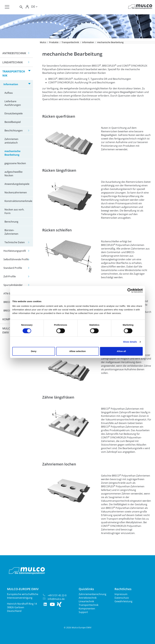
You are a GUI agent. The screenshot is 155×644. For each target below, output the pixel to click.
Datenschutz (122, 598)
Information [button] (11, 84)
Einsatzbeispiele (14, 113)
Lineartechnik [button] (13, 62)
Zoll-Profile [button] (10, 276)
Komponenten (87, 609)
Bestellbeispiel (13, 122)
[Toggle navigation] (7, 7)
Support (83, 612)
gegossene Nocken (15, 163)
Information (88, 42)
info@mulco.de (56, 599)
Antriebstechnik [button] (14, 53)
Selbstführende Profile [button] (16, 259)
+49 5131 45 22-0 (57, 595)
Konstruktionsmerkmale (18, 201)
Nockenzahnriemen (16, 192)
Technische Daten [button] (15, 242)
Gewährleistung (123, 601)
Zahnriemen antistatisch (11, 141)
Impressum (121, 594)
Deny (34, 351)
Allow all (121, 351)
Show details (130, 342)
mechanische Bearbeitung (12, 153)
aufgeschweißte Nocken (13, 174)
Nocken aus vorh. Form (14, 211)
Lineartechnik (86, 601)
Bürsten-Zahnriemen (11, 232)
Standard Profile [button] (13, 268)
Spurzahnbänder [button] (13, 285)
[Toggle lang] (34, 7)
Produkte (54, 42)
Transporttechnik (70, 42)
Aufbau (9, 93)
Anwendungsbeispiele (17, 184)
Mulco (43, 42)
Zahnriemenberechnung (92, 594)
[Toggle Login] (27, 7)
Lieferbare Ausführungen (13, 103)
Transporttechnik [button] (14, 73)
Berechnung (11, 222)
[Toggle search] (21, 7)
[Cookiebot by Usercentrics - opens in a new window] (130, 290)
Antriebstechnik (88, 598)
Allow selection (77, 351)
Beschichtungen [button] (14, 131)
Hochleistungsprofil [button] (15, 251)
